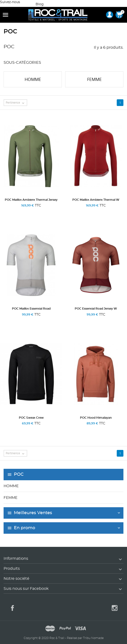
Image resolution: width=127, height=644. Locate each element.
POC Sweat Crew (31, 418)
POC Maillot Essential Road (31, 309)
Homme (11, 486)
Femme (11, 498)
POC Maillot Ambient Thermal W (96, 200)
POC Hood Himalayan (96, 418)
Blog (40, 4)
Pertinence (16, 103)
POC (19, 475)
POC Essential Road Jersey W (96, 309)
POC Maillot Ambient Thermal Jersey (31, 200)
